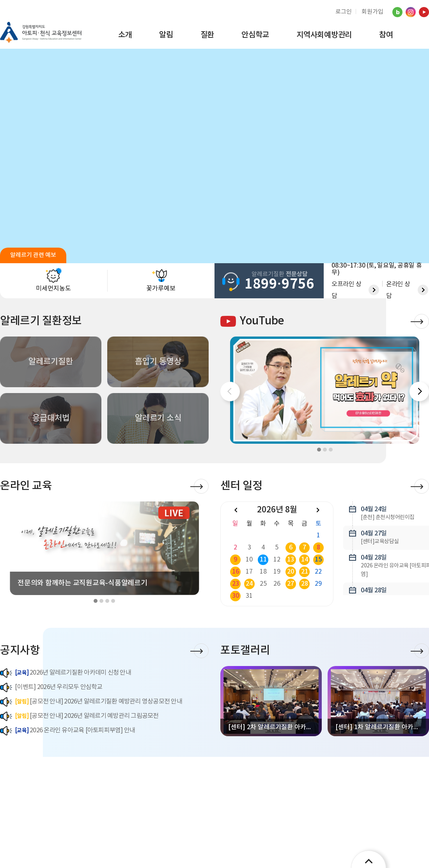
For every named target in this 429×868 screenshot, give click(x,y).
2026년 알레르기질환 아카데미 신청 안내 (66, 673)
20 (291, 572)
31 (249, 596)
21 (305, 572)
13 (291, 560)
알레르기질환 (51, 362)
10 (249, 560)
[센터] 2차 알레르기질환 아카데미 (273, 727)
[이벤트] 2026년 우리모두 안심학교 (51, 687)
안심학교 (255, 35)
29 (318, 584)
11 (263, 560)
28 (305, 584)
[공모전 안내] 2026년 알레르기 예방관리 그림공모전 (79, 716)
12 (277, 560)
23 (236, 584)
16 (236, 572)
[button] (419, 391)
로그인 (344, 12)
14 (305, 560)
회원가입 (372, 12)
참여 (386, 35)
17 (249, 572)
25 (263, 584)
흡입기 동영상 (158, 362)
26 (277, 584)
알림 (166, 35)
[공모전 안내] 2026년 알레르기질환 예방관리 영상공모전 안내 (91, 702)
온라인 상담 (398, 290)
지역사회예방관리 (324, 35)
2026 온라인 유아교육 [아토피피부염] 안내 (67, 731)
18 (263, 572)
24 (249, 584)
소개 (125, 35)
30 (236, 596)
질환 (207, 35)
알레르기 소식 (158, 418)
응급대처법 (51, 418)
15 (318, 560)
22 (318, 572)
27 (291, 584)
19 (277, 572)
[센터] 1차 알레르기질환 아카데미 (380, 727)
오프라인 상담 (346, 290)
